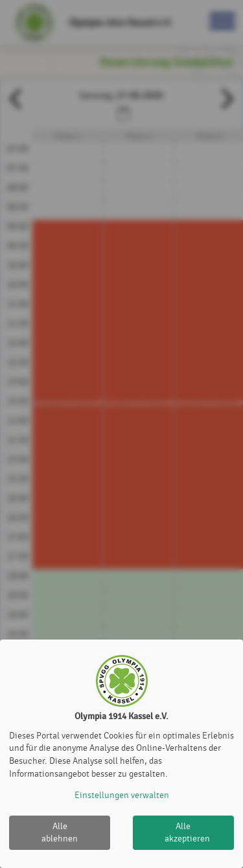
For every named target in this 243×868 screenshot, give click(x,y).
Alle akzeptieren (187, 833)
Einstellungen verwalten (122, 795)
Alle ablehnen (60, 833)
